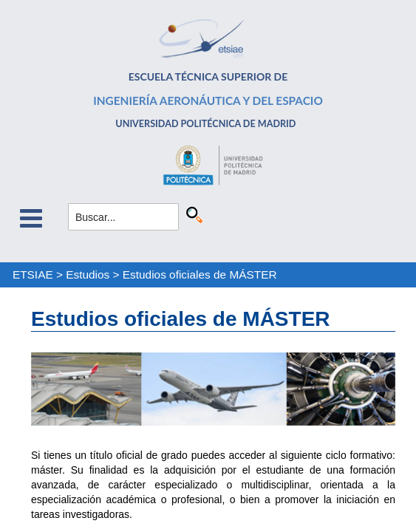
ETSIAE (33, 274)
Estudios (88, 274)
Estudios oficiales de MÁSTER (200, 274)
